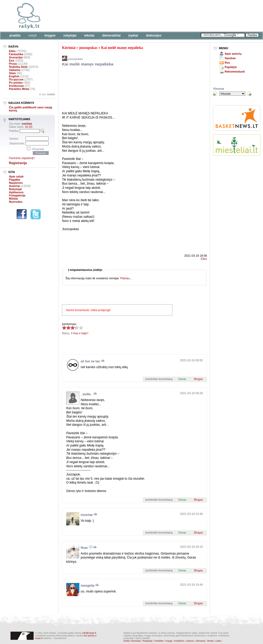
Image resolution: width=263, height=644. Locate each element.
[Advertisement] (81, 19)
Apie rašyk (16, 176)
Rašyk (32, 36)
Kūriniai (69, 48)
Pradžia (15, 36)
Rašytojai (70, 36)
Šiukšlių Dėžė (18, 67)
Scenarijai (16, 57)
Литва (210, 641)
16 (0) (29, 127)
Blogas (198, 379)
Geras (182, 379)
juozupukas (88, 48)
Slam (12, 73)
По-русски (16, 79)
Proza (13, 64)
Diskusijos (154, 36)
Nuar (84, 548)
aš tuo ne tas (90, 361)
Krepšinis (179, 641)
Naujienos (16, 183)
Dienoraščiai (111, 36)
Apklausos (16, 192)
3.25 (64, 328)
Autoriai (14, 186)
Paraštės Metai (19, 89)
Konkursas (16, 86)
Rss (227, 63)
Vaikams (15, 70)
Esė (12, 60)
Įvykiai (133, 36)
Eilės (12, 51)
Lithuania (200, 641)
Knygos (50, 36)
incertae (87, 515)
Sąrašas (230, 58)
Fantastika (16, 54)
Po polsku (16, 83)
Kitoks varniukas (132, 641)
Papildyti (231, 67)
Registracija (18, 163)
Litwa (218, 641)
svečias (27, 124)
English (14, 76)
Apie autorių (233, 54)
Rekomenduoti (235, 72)
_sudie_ (87, 394)
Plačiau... (126, 278)
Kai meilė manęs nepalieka (122, 48)
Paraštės (159, 641)
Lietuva (190, 641)
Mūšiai (13, 199)
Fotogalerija (17, 195)
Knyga (169, 641)
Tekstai (89, 36)
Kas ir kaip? (81, 333)
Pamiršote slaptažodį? (22, 158)
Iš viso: (47, 94)
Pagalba (14, 180)
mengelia (87, 586)
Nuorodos (16, 202)
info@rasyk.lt (89, 633)
